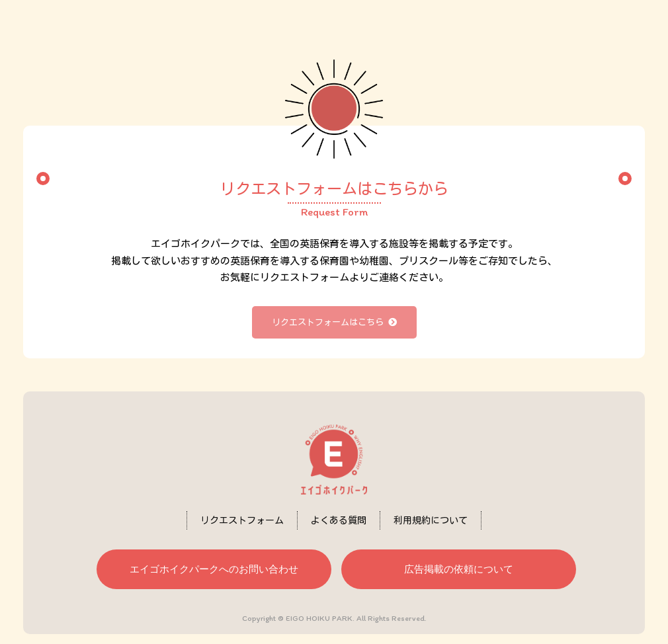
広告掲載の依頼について (459, 569)
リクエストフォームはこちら (334, 322)
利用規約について (431, 520)
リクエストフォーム (242, 520)
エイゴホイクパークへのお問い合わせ (214, 569)
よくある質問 (339, 520)
